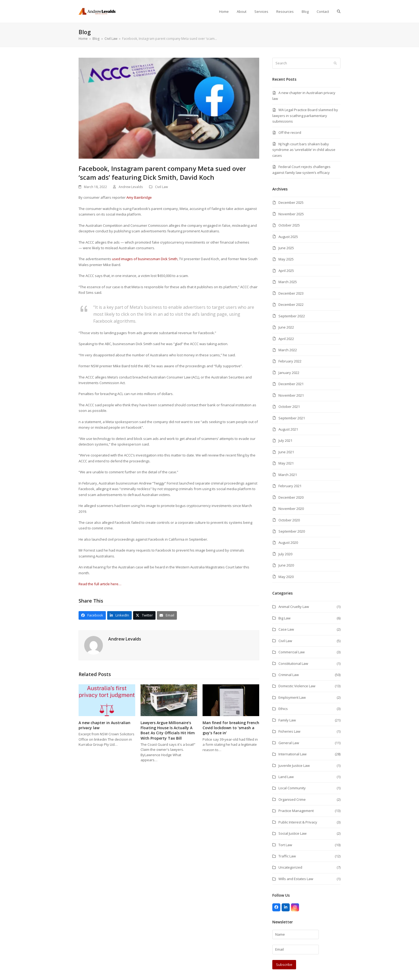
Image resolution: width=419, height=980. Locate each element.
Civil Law (161, 187)
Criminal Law (289, 675)
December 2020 (291, 497)
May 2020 (286, 577)
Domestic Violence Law (297, 686)
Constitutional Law (293, 663)
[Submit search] (335, 63)
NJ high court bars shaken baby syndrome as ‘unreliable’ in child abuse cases (304, 150)
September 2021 (292, 418)
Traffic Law (287, 856)
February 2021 (290, 486)
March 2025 (288, 282)
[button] (339, 11)
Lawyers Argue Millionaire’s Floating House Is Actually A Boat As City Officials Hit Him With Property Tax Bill (168, 730)
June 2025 (286, 248)
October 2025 (289, 225)
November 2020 (291, 509)
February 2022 (290, 361)
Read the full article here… (100, 584)
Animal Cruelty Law (294, 607)
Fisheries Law (289, 731)
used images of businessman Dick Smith (145, 259)
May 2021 (286, 463)
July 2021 (285, 440)
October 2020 (289, 520)
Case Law (286, 629)
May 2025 (286, 259)
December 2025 (291, 202)
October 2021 (289, 407)
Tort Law (285, 845)
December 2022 (291, 304)
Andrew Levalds (131, 187)
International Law (292, 754)
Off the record (290, 132)
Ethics (283, 709)
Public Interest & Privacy (298, 822)
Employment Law (292, 697)
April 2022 (286, 339)
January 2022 (289, 373)
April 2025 (286, 271)
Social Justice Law (292, 833)
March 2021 (288, 475)
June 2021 (286, 452)
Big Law (284, 618)
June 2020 (286, 565)
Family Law (287, 720)
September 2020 (292, 531)
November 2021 (291, 395)
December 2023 (291, 293)
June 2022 (286, 327)
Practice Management (296, 811)
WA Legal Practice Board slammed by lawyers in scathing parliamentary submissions (305, 116)
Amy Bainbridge (139, 197)
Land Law (286, 777)
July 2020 (285, 554)
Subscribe (284, 965)
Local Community (292, 788)
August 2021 (288, 429)
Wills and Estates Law (296, 879)
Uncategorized (290, 867)
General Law (289, 743)
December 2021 (291, 384)
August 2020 (288, 542)
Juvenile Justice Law (294, 766)
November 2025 (291, 214)
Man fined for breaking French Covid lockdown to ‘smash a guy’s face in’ (231, 728)
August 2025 (288, 237)
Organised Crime (292, 799)
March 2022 (288, 350)
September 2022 (292, 316)
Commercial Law (292, 652)
